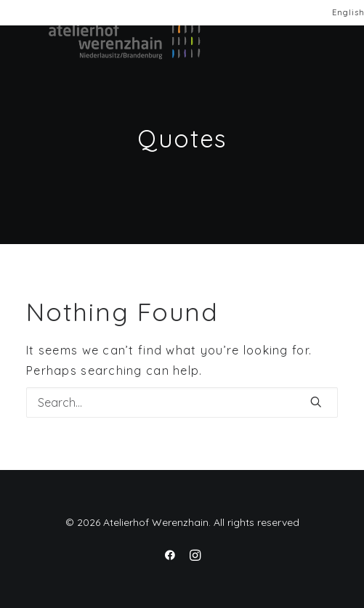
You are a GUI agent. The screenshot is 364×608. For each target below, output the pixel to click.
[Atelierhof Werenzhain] (106, 41)
